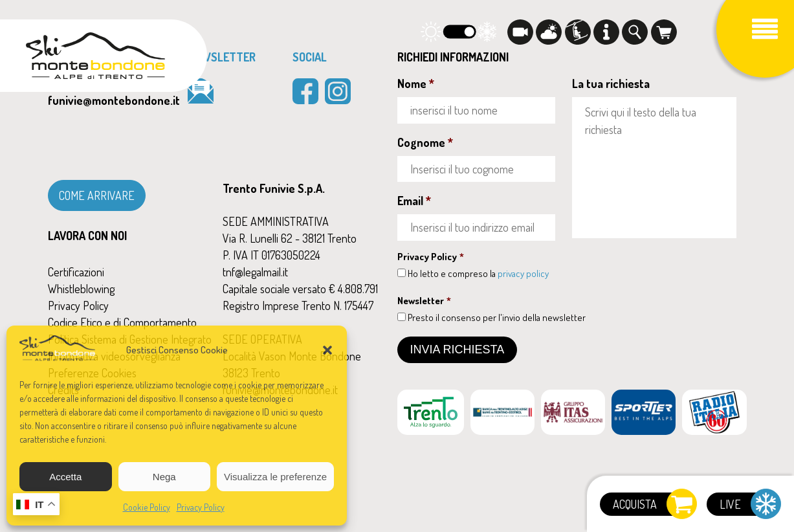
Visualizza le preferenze (275, 477)
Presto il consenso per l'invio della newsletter (497, 317)
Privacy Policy (201, 507)
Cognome (425, 142)
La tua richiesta (611, 83)
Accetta (65, 477)
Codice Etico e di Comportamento (122, 322)
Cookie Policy (147, 507)
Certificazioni (76, 272)
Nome (416, 83)
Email (414, 201)
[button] (327, 350)
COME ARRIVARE (97, 195)
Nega (164, 477)
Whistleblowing (81, 289)
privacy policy (523, 273)
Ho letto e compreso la (478, 273)
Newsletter (424, 301)
